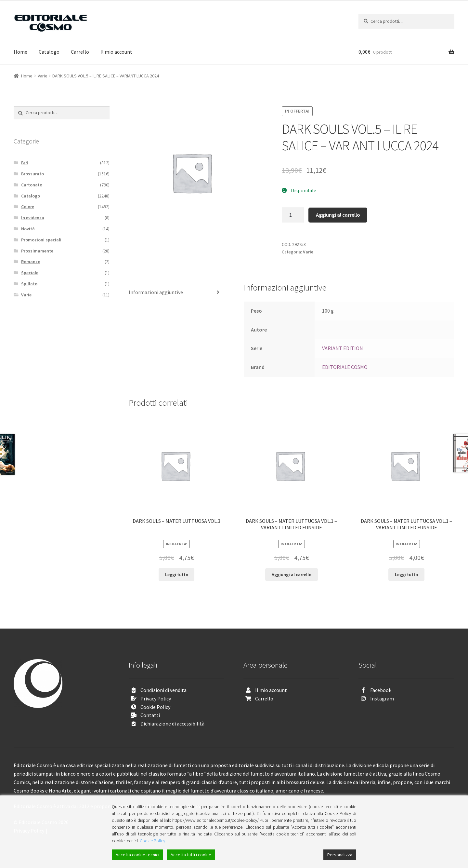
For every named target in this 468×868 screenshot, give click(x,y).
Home (20, 52)
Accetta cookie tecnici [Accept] (137, 855)
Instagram (382, 698)
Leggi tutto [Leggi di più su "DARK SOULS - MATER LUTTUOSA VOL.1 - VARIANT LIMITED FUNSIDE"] (406, 575)
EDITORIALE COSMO (345, 367)
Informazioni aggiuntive (156, 292)
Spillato (29, 284)
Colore (28, 207)
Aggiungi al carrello (338, 215)
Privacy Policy (156, 698)
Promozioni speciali (41, 240)
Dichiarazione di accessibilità (172, 724)
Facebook (381, 690)
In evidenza (33, 218)
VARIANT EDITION (343, 348)
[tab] (177, 293)
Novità (28, 229)
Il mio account (116, 52)
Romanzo (31, 262)
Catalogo (49, 52)
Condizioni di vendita (163, 690)
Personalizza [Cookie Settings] (340, 855)
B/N (25, 163)
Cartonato (32, 185)
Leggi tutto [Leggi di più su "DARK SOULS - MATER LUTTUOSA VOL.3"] (177, 575)
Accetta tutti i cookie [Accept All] (191, 855)
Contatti (150, 715)
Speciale (30, 273)
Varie (43, 76)
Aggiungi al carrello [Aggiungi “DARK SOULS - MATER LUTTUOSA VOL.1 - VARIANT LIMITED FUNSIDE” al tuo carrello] (292, 575)
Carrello (80, 52)
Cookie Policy (155, 707)
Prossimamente (37, 251)
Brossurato (32, 174)
